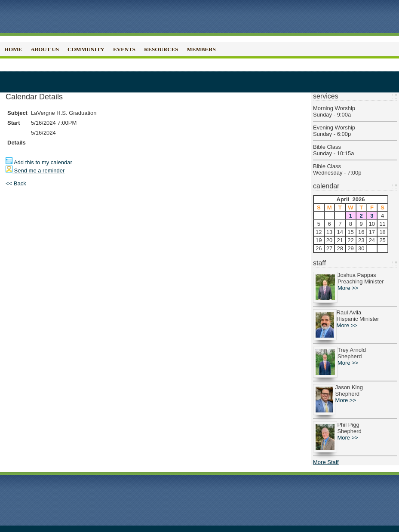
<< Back (16, 183)
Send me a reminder (35, 171)
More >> (348, 288)
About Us (45, 49)
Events (124, 49)
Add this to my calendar (39, 162)
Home (13, 49)
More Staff (326, 462)
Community (86, 49)
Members (201, 49)
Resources (161, 49)
